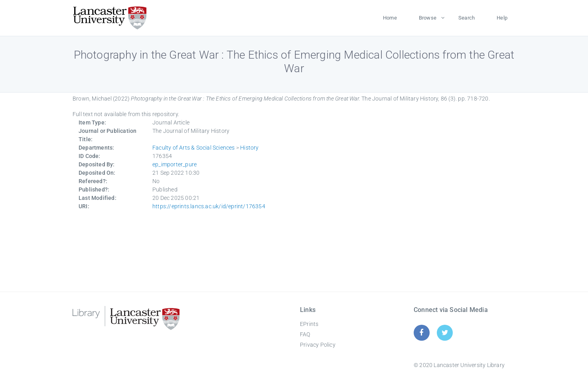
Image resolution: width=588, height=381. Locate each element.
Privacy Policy (318, 345)
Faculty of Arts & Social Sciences (194, 148)
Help (502, 18)
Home (390, 18)
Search (467, 18)
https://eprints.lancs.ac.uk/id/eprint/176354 (209, 206)
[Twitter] (445, 333)
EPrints (309, 324)
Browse (428, 18)
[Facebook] (421, 333)
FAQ (305, 334)
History (249, 148)
